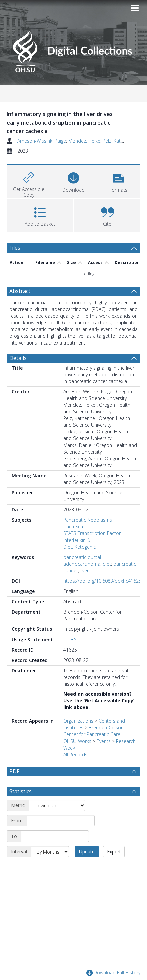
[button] (118, 181)
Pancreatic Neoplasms (88, 520)
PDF (14, 771)
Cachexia (73, 527)
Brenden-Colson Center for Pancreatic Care (94, 731)
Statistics (21, 791)
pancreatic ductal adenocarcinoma (82, 560)
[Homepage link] (73, 50)
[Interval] (50, 852)
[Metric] (57, 805)
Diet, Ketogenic (80, 547)
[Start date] (61, 821)
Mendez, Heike (84, 141)
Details (18, 358)
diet (107, 564)
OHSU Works (77, 741)
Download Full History (113, 973)
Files (15, 248)
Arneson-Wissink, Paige (42, 141)
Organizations (78, 721)
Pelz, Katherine (118, 141)
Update (87, 851)
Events (104, 741)
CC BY (70, 639)
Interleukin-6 (77, 540)
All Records (75, 754)
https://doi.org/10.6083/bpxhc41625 (102, 581)
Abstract (20, 291)
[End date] (55, 836)
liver (84, 570)
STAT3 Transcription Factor (92, 533)
